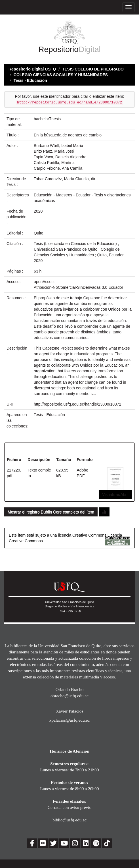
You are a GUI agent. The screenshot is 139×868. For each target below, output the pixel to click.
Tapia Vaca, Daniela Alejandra (60, 157)
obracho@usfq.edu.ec (69, 696)
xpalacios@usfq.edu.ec (69, 720)
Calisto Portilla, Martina (54, 163)
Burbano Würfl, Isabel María (58, 146)
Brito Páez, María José (54, 151)
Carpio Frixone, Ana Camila (58, 168)
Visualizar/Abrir (115, 495)
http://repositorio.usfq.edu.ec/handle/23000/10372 (77, 404)
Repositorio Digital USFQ (32, 69)
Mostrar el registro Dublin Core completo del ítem (51, 512)
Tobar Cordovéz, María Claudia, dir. (65, 179)
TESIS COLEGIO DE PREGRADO (93, 69)
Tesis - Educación (30, 80)
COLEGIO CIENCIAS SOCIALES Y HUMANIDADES (61, 75)
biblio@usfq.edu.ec (69, 820)
